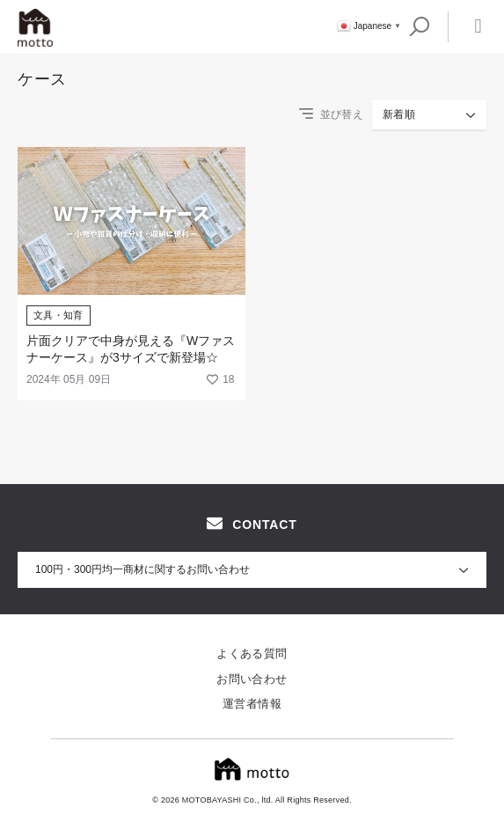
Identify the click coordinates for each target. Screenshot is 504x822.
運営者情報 (252, 704)
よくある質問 (252, 653)
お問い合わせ (252, 679)
